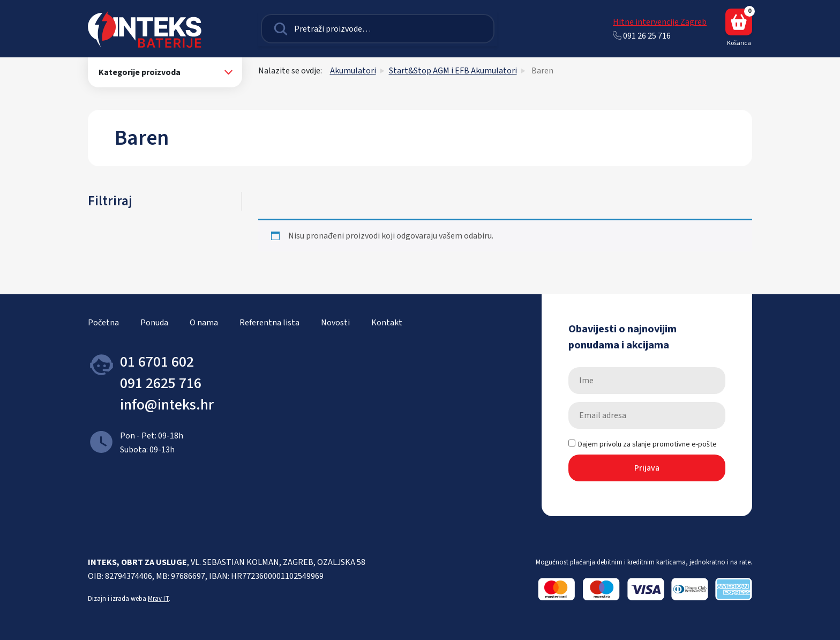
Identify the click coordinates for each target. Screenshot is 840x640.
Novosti (335, 323)
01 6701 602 (157, 362)
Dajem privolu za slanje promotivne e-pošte (643, 444)
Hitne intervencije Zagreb (660, 22)
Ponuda (154, 323)
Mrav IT (158, 599)
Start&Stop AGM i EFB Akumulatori (453, 71)
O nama (204, 323)
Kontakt (387, 323)
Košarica (739, 28)
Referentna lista (269, 323)
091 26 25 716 (642, 36)
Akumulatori (353, 71)
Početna (103, 323)
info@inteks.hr (167, 405)
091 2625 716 (161, 383)
